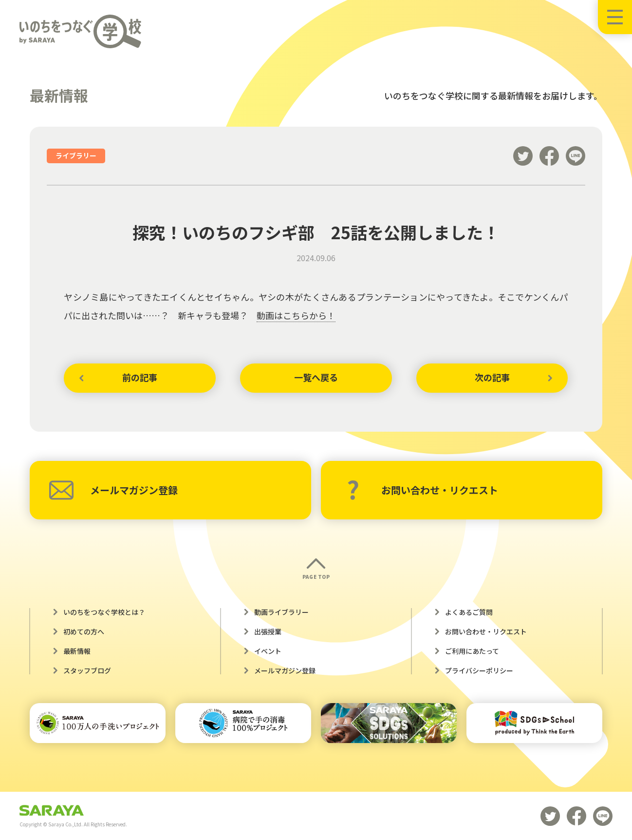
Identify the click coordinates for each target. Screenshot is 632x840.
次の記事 (492, 378)
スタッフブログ (87, 670)
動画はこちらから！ (296, 315)
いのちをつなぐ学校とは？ (104, 612)
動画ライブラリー (281, 612)
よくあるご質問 (469, 612)
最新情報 (77, 651)
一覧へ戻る (316, 378)
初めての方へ (84, 631)
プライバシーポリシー (479, 670)
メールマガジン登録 (113, 490)
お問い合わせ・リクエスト (422, 490)
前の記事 (140, 378)
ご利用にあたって (472, 651)
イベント (268, 651)
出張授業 (268, 631)
